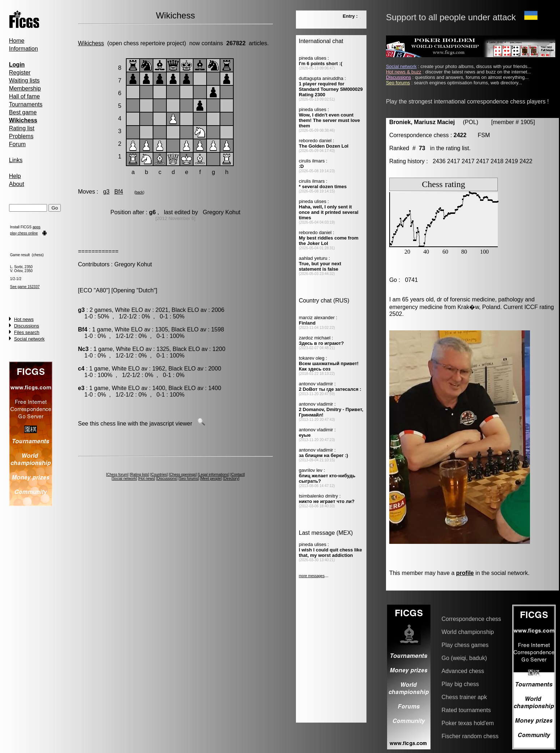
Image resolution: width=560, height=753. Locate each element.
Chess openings (183, 475)
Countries (159, 475)
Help (15, 176)
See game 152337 (25, 287)
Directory (231, 479)
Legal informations (213, 475)
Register (20, 73)
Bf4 (119, 192)
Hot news (24, 319)
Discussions (27, 326)
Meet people (211, 479)
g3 (106, 192)
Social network (29, 339)
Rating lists (139, 475)
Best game (23, 112)
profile (465, 573)
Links (16, 160)
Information (24, 49)
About (17, 184)
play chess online (24, 233)
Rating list (22, 128)
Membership (25, 88)
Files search (27, 332)
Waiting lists (24, 81)
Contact (237, 475)
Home (17, 41)
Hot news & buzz (404, 72)
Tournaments (26, 104)
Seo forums (189, 479)
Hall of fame (24, 96)
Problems (21, 136)
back (139, 192)
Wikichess (91, 43)
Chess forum (117, 475)
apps (37, 227)
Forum (17, 144)
